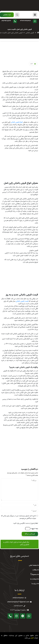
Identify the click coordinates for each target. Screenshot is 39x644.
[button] (7, 15)
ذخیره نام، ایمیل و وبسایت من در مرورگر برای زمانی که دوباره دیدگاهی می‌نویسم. (19, 517)
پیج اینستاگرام (28, 19)
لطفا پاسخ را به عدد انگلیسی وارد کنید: (25, 523)
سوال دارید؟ (11, 19)
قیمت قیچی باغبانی (22, 301)
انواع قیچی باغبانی (17, 122)
